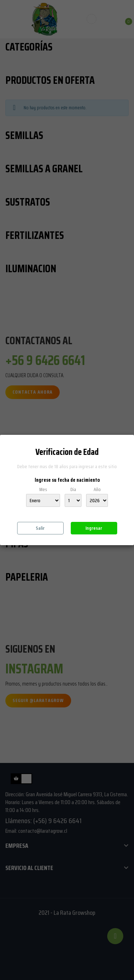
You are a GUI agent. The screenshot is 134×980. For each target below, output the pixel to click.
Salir (40, 528)
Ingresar (94, 528)
